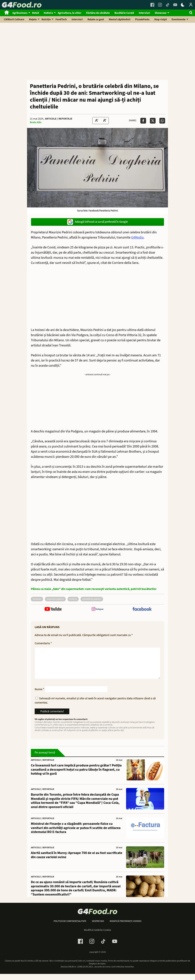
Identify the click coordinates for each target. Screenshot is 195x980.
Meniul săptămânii (119, 19)
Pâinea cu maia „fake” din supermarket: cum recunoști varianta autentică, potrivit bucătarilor (94, 589)
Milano (73, 599)
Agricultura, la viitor (70, 13)
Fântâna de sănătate (98, 13)
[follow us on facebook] (142, 609)
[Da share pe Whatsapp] (162, 121)
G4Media (137, 237)
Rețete (33, 19)
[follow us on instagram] (97, 609)
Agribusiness (20, 13)
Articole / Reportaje (59, 119)
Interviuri (144, 13)
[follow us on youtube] (53, 609)
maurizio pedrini (55, 599)
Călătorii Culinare (14, 19)
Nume (40, 695)
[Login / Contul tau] (191, 5)
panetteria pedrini (92, 599)
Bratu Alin (36, 122)
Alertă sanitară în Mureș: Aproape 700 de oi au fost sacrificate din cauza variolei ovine (77, 861)
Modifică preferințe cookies (126, 927)
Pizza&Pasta (142, 19)
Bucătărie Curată (124, 13)
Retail (36, 13)
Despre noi (98, 927)
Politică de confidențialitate (70, 927)
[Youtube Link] (175, 5)
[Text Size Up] (105, 121)
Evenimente (179, 19)
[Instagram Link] (160, 5)
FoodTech (61, 19)
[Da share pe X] (153, 121)
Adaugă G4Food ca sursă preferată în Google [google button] (97, 222)
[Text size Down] (97, 121)
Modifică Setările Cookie (98, 936)
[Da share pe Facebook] (143, 121)
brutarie (37, 599)
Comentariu (43, 643)
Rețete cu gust (96, 19)
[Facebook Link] (152, 5)
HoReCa (48, 13)
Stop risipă (161, 19)
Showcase (161, 13)
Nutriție (46, 19)
